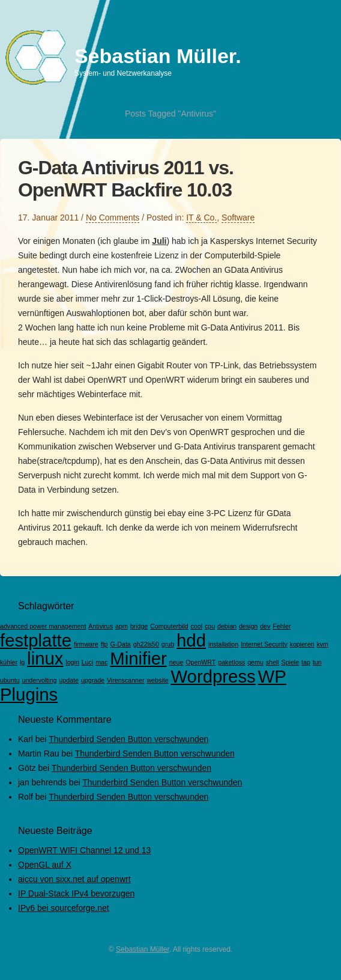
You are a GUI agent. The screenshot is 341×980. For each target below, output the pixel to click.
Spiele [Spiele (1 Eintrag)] (291, 662)
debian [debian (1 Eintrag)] (227, 626)
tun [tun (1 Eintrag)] (317, 662)
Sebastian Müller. (158, 56)
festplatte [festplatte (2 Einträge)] (36, 640)
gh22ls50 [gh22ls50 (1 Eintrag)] (146, 644)
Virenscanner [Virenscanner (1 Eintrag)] (126, 680)
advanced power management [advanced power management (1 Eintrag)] (43, 626)
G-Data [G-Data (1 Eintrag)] (120, 644)
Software (238, 218)
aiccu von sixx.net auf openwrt (74, 879)
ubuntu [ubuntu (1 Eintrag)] (10, 680)
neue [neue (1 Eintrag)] (177, 662)
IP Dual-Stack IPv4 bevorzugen (76, 893)
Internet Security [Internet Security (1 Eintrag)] (264, 644)
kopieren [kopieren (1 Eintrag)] (302, 644)
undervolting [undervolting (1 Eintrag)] (39, 680)
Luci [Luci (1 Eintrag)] (88, 662)
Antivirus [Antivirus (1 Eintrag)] (101, 626)
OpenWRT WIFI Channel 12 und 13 (84, 850)
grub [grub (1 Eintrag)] (168, 644)
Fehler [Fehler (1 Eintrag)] (282, 626)
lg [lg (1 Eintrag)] (22, 662)
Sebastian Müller (143, 949)
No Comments (113, 218)
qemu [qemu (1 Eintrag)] (255, 662)
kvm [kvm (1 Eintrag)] (322, 644)
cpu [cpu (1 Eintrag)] (210, 626)
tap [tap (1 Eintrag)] (306, 662)
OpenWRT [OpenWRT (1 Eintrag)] (201, 662)
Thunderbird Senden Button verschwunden (128, 739)
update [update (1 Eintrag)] (69, 680)
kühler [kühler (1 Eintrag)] (9, 662)
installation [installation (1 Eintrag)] (223, 644)
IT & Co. (201, 218)
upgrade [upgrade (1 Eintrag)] (93, 680)
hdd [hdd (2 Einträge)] (191, 640)
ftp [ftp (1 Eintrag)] (104, 644)
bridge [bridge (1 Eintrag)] (139, 626)
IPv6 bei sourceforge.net (64, 908)
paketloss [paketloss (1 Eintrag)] (231, 662)
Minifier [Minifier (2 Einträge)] (138, 658)
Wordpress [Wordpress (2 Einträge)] (213, 676)
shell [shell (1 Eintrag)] (273, 662)
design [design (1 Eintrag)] (248, 626)
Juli (159, 241)
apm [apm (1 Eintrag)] (122, 626)
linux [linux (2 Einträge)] (45, 658)
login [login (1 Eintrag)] (72, 662)
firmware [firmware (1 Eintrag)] (86, 644)
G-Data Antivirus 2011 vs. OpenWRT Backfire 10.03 (126, 179)
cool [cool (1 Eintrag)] (196, 626)
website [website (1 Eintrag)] (157, 680)
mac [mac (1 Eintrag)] (101, 662)
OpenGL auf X (45, 865)
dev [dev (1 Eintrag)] (265, 626)
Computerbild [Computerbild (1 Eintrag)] (169, 626)
